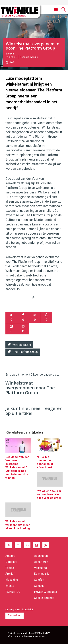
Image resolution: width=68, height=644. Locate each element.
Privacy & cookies (46, 592)
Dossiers (11, 562)
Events (10, 586)
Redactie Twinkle (29, 57)
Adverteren (41, 562)
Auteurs (10, 556)
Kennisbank (41, 574)
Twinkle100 (13, 592)
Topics (10, 568)
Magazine (12, 580)
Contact (39, 586)
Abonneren (41, 556)
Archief (10, 574)
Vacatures (40, 568)
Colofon (39, 580)
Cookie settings (44, 598)
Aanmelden (15, 615)
